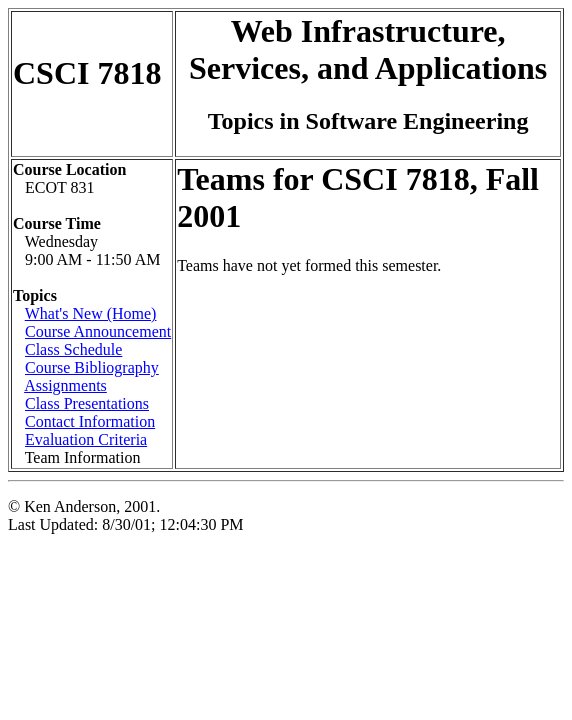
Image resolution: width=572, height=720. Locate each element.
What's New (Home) (91, 313)
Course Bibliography (92, 367)
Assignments (65, 385)
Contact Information (90, 421)
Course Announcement (98, 331)
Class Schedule (73, 349)
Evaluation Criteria (86, 439)
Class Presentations (87, 403)
